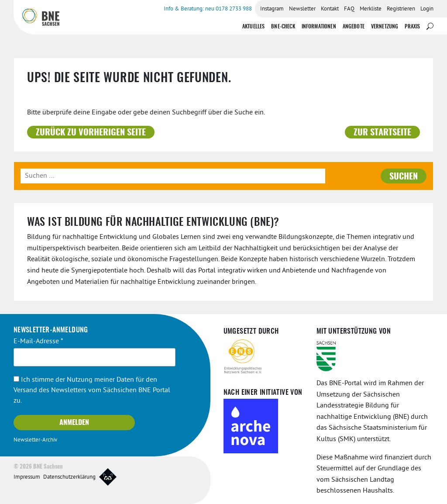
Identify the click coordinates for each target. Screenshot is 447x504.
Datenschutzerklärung (69, 477)
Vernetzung (385, 27)
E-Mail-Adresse (38, 342)
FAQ (349, 9)
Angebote (354, 27)
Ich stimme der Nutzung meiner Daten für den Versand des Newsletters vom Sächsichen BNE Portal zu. (92, 390)
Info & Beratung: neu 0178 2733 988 (208, 9)
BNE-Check (283, 27)
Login (427, 9)
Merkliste (371, 9)
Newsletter (302, 9)
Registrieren (401, 9)
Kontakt (330, 9)
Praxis (412, 27)
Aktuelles (253, 27)
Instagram (272, 9)
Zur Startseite (382, 133)
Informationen (319, 27)
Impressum (27, 477)
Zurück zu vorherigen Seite (91, 133)
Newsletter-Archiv (35, 440)
